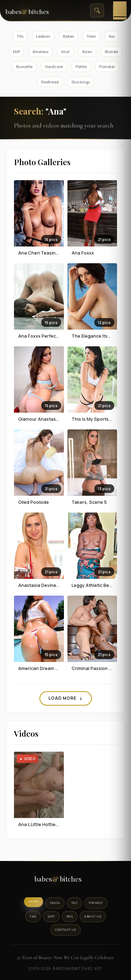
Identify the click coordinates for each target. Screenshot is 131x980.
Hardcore (54, 67)
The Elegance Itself (92, 336)
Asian (87, 51)
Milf (16, 51)
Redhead (50, 82)
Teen (91, 36)
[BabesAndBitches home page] (35, 11)
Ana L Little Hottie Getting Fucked (54, 824)
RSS (70, 916)
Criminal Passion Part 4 (97, 668)
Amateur (41, 51)
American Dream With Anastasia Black (59, 668)
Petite (81, 67)
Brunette (24, 67)
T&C (75, 903)
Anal (65, 51)
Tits (20, 36)
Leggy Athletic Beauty (95, 585)
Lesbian (43, 36)
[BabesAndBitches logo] (66, 881)
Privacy (96, 903)
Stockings (81, 82)
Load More (66, 698)
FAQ (33, 916)
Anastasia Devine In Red (44, 585)
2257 (51, 916)
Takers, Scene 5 (89, 502)
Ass (112, 36)
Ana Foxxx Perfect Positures (49, 336)
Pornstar (107, 67)
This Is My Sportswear (96, 419)
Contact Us (65, 930)
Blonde (111, 51)
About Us (93, 916)
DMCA (55, 903)
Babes (68, 36)
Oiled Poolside (34, 502)
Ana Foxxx (83, 253)
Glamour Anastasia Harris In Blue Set (58, 419)
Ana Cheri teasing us (42, 253)
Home (34, 901)
